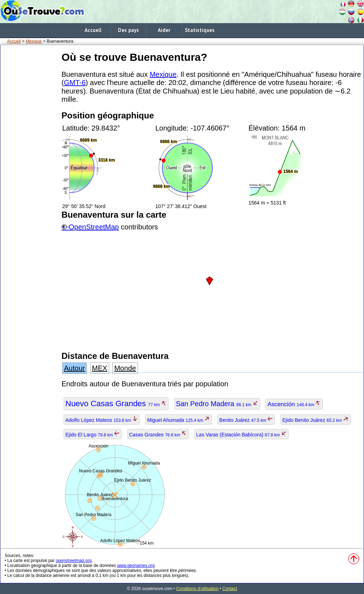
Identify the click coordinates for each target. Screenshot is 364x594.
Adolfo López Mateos (102, 420)
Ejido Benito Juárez (315, 420)
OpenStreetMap (94, 227)
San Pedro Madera (217, 404)
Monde (125, 368)
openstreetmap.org (74, 561)
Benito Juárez (246, 420)
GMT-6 (75, 83)
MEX (100, 368)
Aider (164, 30)
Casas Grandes (158, 435)
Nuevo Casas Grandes (116, 404)
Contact (230, 589)
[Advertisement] (30, 156)
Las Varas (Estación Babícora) (242, 435)
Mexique (34, 41)
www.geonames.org (136, 566)
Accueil (93, 30)
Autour (74, 368)
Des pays (129, 30)
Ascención (294, 404)
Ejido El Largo (93, 435)
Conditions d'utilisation (197, 589)
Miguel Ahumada (179, 420)
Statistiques (200, 30)
